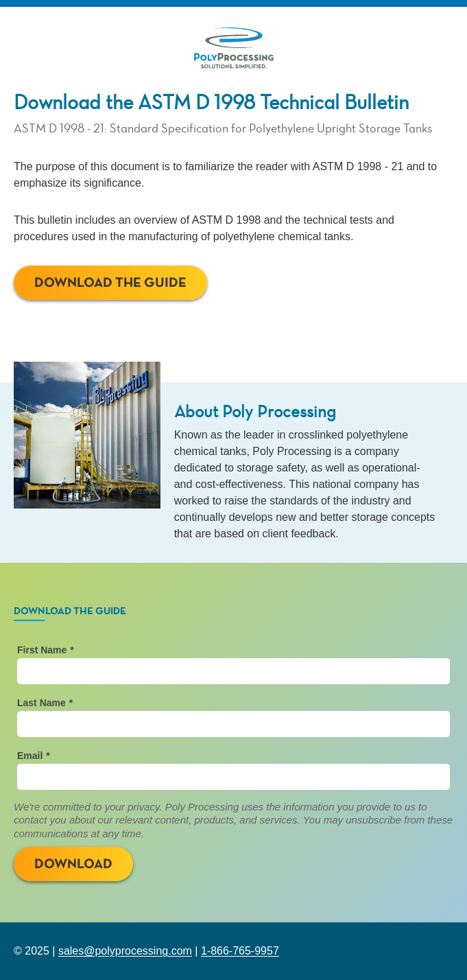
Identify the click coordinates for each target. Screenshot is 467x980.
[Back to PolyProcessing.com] (234, 49)
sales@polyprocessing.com (125, 951)
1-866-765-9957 (240, 951)
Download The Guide (110, 283)
